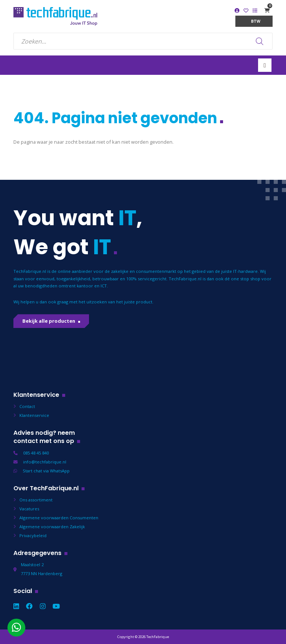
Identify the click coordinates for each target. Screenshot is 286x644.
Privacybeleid (33, 535)
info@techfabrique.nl (45, 462)
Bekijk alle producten (49, 321)
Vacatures (29, 509)
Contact (27, 406)
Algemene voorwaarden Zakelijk (52, 527)
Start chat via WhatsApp (46, 471)
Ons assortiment (36, 500)
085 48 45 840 (36, 453)
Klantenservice (34, 415)
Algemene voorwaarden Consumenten (59, 518)
